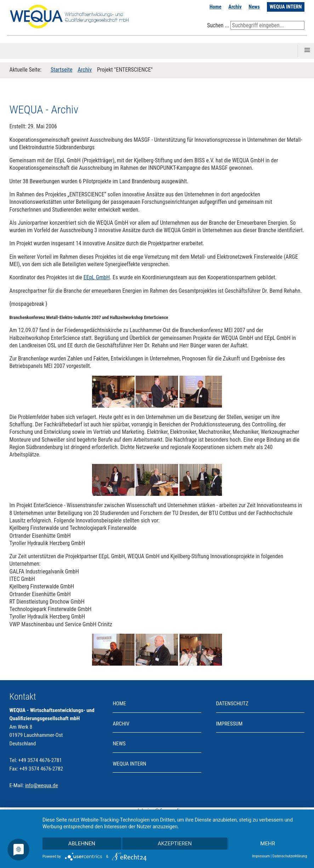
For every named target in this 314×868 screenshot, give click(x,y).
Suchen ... (218, 25)
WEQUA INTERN (286, 7)
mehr (268, 844)
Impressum (229, 724)
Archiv (235, 7)
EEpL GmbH (97, 277)
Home (216, 7)
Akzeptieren (175, 844)
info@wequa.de (42, 785)
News (254, 7)
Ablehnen (82, 844)
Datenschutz (232, 704)
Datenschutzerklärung (290, 856)
